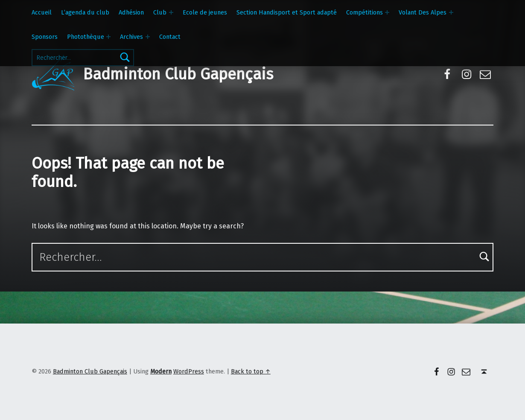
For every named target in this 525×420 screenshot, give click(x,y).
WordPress (189, 371)
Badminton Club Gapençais (178, 74)
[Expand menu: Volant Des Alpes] (451, 12)
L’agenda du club (85, 12)
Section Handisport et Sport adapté (287, 12)
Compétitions (365, 12)
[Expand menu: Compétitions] (387, 12)
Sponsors (45, 37)
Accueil (42, 12)
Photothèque (86, 37)
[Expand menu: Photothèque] (108, 37)
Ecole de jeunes (205, 12)
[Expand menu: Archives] (148, 37)
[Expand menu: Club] (171, 12)
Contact (170, 37)
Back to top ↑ (251, 371)
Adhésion (131, 12)
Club (160, 12)
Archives (131, 37)
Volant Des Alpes (423, 12)
